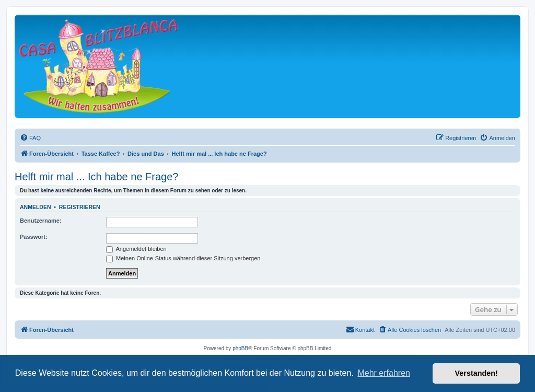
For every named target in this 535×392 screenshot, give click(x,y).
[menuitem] (30, 138)
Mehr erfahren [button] (384, 373)
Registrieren (80, 207)
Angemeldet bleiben (136, 249)
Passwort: (34, 237)
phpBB (240, 348)
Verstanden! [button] (476, 373)
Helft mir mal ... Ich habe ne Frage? (96, 177)
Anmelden (36, 207)
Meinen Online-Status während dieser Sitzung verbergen (183, 258)
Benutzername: (40, 221)
